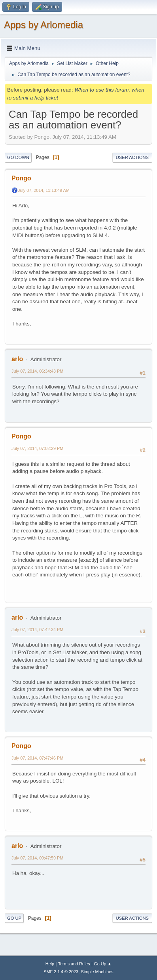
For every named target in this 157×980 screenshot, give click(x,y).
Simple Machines (97, 972)
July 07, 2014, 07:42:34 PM (37, 630)
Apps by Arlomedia (44, 25)
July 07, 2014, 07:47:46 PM (37, 758)
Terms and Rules (74, 964)
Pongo (21, 178)
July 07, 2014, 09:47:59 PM (37, 858)
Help (50, 964)
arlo (17, 359)
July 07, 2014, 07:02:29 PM (37, 448)
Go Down (18, 157)
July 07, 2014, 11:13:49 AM (44, 190)
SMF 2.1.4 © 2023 (61, 972)
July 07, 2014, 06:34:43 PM (37, 371)
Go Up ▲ (103, 964)
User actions (132, 157)
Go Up (14, 918)
